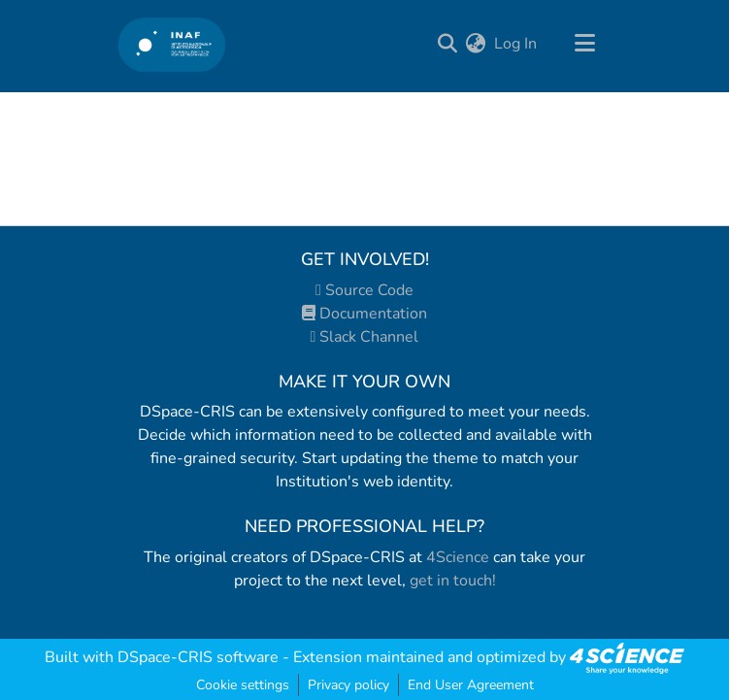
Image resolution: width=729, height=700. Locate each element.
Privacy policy (348, 685)
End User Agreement (471, 685)
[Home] (172, 44)
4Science (458, 557)
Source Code (364, 290)
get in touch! (453, 581)
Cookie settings (243, 685)
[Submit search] (448, 44)
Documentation (364, 314)
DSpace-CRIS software (198, 657)
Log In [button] (516, 44)
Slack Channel (365, 337)
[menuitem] (476, 44)
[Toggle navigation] (585, 44)
